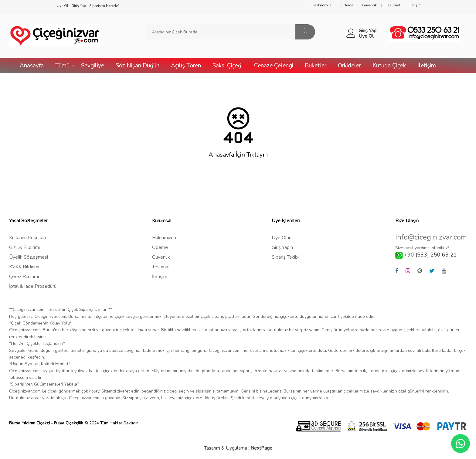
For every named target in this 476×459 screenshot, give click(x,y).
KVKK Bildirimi (24, 267)
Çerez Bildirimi (24, 277)
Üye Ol (366, 36)
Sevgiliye (93, 66)
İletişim (427, 66)
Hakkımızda (164, 238)
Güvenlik (161, 257)
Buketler (316, 66)
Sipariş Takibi (285, 257)
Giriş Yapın (282, 247)
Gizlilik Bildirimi (24, 247)
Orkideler (349, 66)
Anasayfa (32, 66)
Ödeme (160, 247)
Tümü (62, 66)
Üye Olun (282, 238)
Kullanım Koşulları (27, 238)
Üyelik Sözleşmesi (29, 257)
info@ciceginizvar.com (431, 237)
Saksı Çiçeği (228, 66)
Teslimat (161, 267)
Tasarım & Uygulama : (238, 448)
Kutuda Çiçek (389, 66)
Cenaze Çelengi (274, 66)
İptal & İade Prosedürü (33, 286)
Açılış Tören (186, 66)
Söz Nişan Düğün (138, 66)
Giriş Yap (367, 31)
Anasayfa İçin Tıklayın (238, 155)
